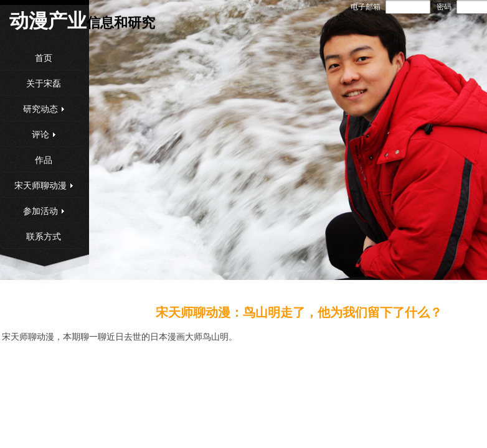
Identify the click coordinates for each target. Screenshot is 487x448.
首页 (44, 58)
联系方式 (44, 237)
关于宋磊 (44, 84)
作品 (44, 160)
